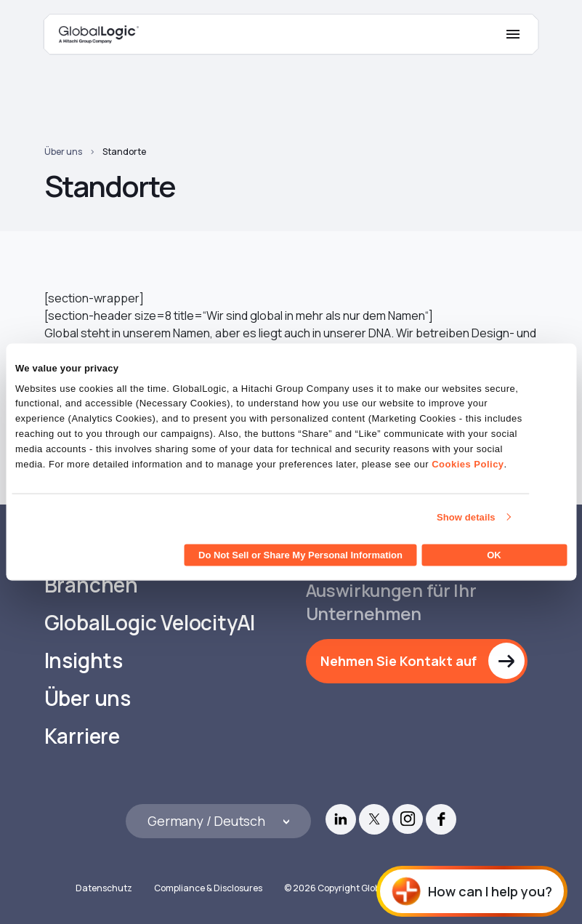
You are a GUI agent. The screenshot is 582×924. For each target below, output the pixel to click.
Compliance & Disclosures (208, 888)
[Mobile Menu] (513, 34)
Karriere (82, 736)
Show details (466, 517)
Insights (84, 660)
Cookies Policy (468, 463)
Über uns (63, 152)
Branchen (91, 585)
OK (494, 555)
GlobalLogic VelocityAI (150, 623)
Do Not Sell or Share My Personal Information (300, 555)
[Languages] (218, 821)
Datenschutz (104, 888)
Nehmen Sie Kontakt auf (399, 661)
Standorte (124, 152)
